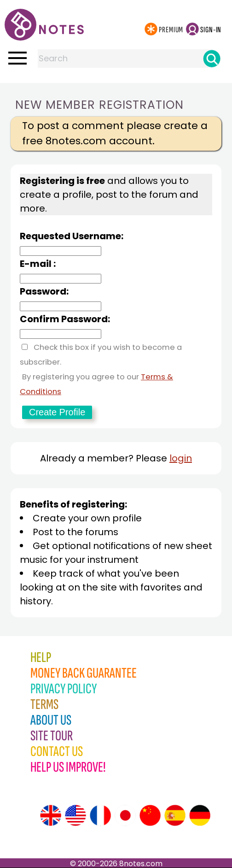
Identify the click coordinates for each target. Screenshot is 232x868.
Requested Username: (72, 236)
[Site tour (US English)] (75, 815)
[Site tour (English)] (51, 815)
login (181, 458)
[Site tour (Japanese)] (125, 815)
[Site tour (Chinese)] (150, 815)
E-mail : (38, 264)
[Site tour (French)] (100, 815)
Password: (44, 291)
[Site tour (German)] (200, 815)
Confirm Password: (65, 319)
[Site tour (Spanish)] (175, 815)
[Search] (212, 59)
